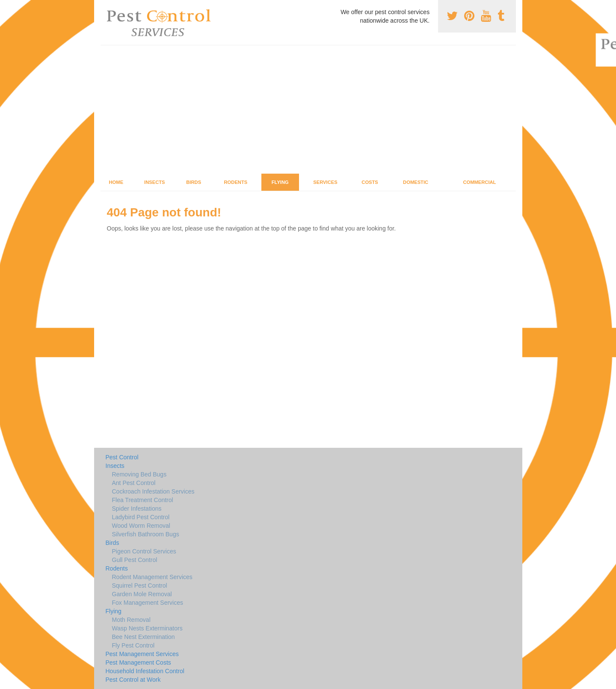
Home (116, 182)
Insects (155, 182)
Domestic (416, 182)
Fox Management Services (148, 603)
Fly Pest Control (133, 645)
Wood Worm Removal (141, 526)
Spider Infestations (137, 509)
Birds (194, 182)
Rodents (236, 182)
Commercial (479, 182)
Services (325, 182)
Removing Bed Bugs (139, 474)
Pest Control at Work (133, 680)
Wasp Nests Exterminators (147, 628)
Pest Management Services (142, 654)
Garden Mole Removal (142, 594)
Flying (280, 182)
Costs (370, 182)
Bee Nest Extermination (144, 637)
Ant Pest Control (134, 483)
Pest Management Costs (138, 662)
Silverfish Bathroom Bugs (146, 534)
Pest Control (122, 457)
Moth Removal (131, 620)
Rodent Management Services (152, 577)
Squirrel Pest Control (140, 586)
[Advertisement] (308, 109)
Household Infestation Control (145, 671)
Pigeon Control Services (144, 551)
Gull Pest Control (135, 560)
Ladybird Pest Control (141, 517)
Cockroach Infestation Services (153, 491)
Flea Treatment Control (143, 500)
